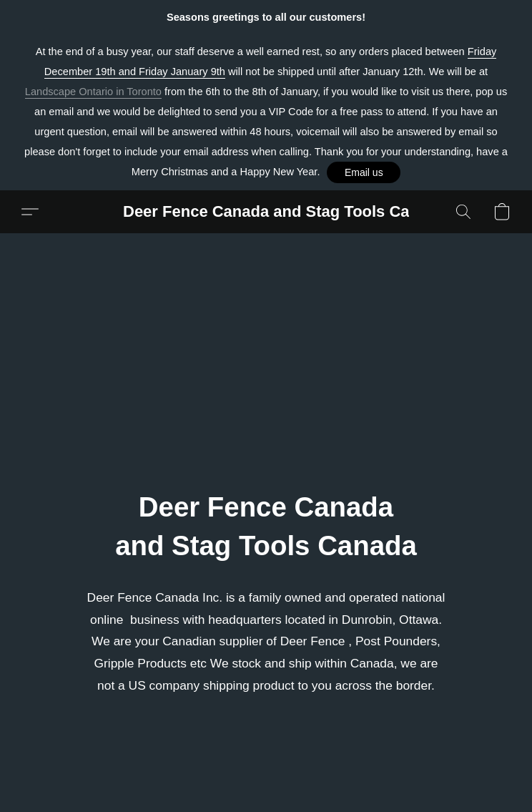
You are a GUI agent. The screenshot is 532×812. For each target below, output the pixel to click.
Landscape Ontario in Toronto (93, 92)
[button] (364, 172)
